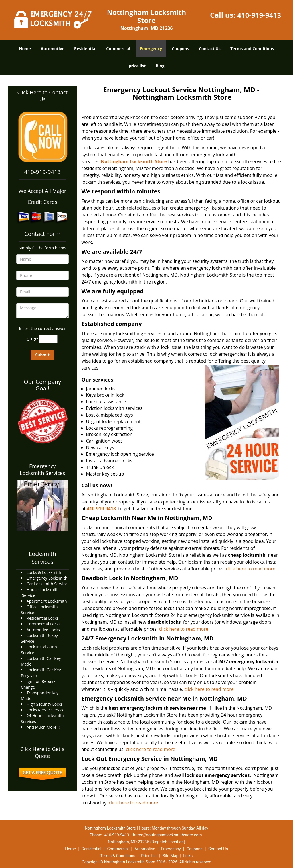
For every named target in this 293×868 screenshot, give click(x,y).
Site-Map (170, 856)
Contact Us (210, 49)
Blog (160, 66)
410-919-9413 (259, 15)
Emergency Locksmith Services (42, 470)
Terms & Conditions (118, 856)
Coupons (180, 49)
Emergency (151, 49)
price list (137, 66)
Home (25, 49)
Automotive (53, 49)
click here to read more (251, 569)
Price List (149, 856)
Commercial (118, 49)
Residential (85, 49)
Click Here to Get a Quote (42, 752)
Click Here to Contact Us (42, 96)
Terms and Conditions (252, 49)
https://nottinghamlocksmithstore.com (168, 835)
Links (188, 856)
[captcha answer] (48, 339)
